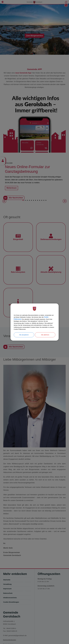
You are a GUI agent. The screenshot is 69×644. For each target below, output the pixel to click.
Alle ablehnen (45, 335)
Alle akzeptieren (24, 335)
